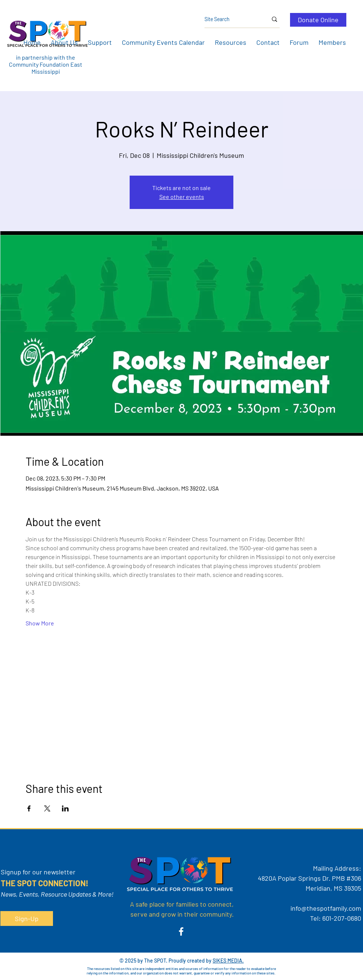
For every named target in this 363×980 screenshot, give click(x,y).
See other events (182, 197)
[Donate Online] (318, 20)
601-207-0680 (342, 918)
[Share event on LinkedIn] (65, 808)
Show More (40, 623)
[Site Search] (230, 19)
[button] (64, 42)
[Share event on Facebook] (29, 808)
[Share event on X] (47, 808)
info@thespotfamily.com (326, 908)
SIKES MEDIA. (228, 961)
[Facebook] (181, 931)
